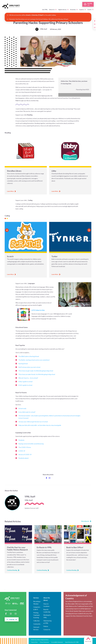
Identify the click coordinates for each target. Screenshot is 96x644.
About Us (52, 9)
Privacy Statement (44, 642)
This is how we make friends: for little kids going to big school (37, 374)
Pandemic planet (24, 458)
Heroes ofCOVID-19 (25, 454)
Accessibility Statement (57, 642)
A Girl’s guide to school (25, 385)
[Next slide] (89, 230)
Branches (73, 9)
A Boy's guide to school (25, 382)
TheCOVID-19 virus (25, 447)
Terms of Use (34, 642)
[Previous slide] (7, 230)
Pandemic (21, 440)
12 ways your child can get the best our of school (33, 422)
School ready (22, 408)
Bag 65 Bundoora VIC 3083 (72, 642)
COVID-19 (22, 451)
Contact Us (47, 630)
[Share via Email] (50, 478)
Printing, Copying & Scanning (37, 615)
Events (90, 9)
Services (36, 598)
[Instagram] (95, 24)
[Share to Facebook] (46, 478)
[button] (56, 10)
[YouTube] (95, 28)
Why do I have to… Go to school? (28, 378)
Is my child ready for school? (27, 412)
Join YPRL (45, 9)
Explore (82, 9)
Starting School (23, 364)
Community (37, 624)
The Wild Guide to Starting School (29, 356)
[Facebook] (95, 21)
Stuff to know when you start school (29, 367)
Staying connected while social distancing (31, 444)
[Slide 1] (5, 218)
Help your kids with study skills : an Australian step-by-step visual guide (40, 425)
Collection (36, 621)
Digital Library (62, 9)
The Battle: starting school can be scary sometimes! (34, 360)
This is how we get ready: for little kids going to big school (36, 371)
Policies (46, 626)
